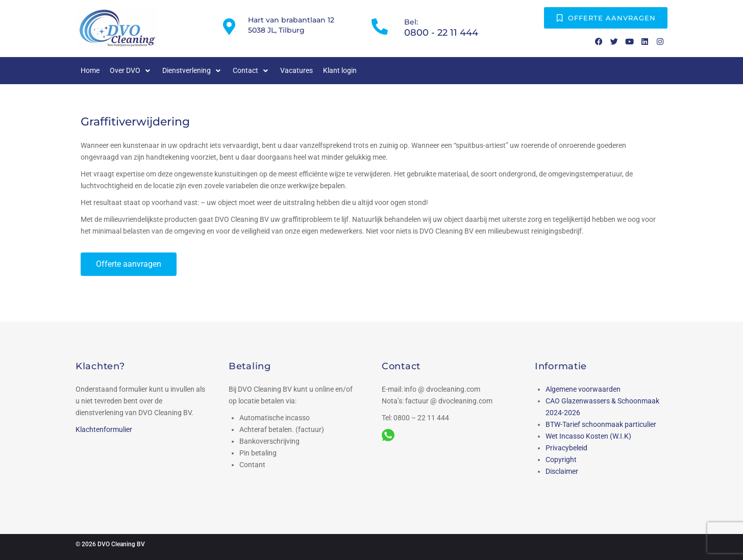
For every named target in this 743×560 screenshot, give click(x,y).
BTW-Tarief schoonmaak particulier (601, 424)
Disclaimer (562, 471)
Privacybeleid (566, 448)
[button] (131, 71)
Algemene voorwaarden (583, 389)
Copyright (561, 460)
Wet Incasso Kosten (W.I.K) (588, 436)
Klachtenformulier (104, 429)
